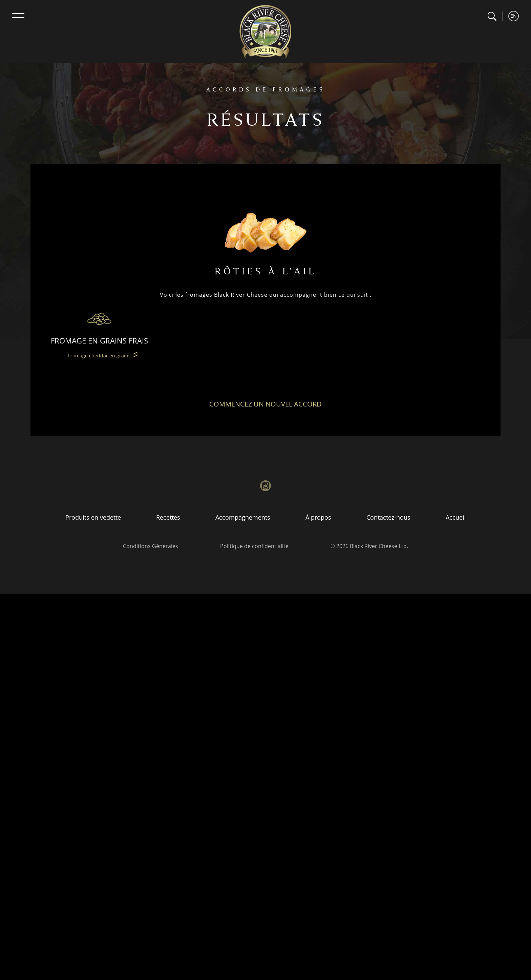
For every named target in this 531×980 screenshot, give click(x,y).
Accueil (456, 517)
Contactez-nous (388, 517)
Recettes (168, 517)
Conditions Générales (151, 546)
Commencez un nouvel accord (265, 404)
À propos (318, 517)
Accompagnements (243, 517)
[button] (492, 16)
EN (514, 16)
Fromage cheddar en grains (99, 356)
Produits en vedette (93, 517)
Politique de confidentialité (254, 546)
